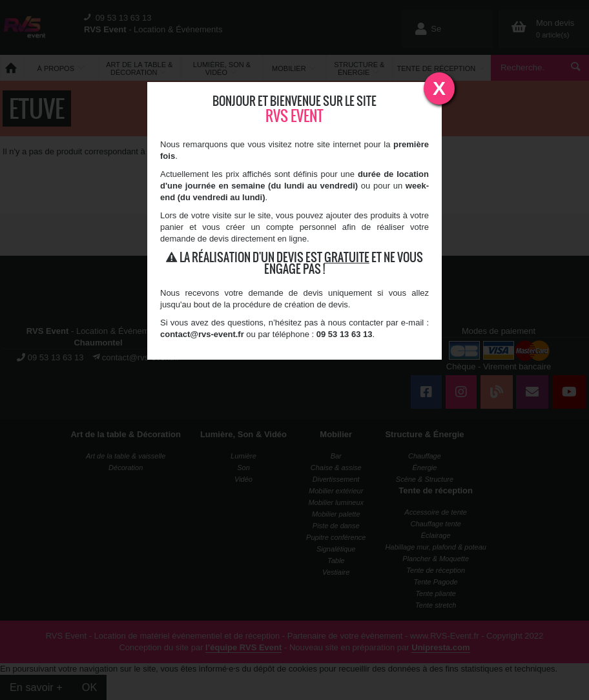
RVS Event (294, 116)
